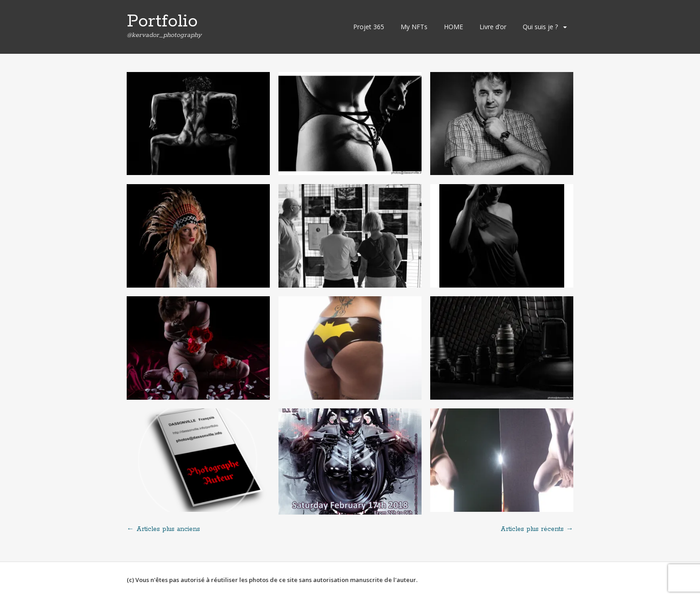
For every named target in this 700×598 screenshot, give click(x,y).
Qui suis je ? (540, 27)
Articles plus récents (537, 529)
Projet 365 (369, 27)
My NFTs (414, 27)
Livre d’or (493, 27)
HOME (453, 27)
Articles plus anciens (163, 529)
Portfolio (162, 21)
